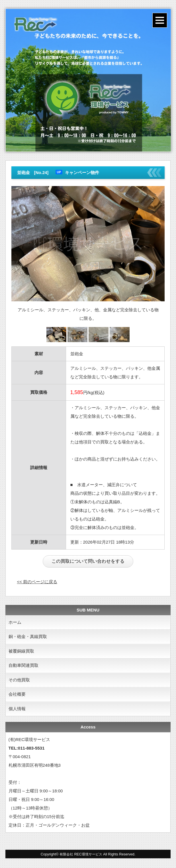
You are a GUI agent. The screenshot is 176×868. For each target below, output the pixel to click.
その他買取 (19, 681)
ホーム (15, 622)
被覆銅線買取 (21, 652)
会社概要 (17, 695)
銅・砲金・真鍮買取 (28, 637)
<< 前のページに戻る (37, 582)
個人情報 (17, 710)
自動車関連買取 (23, 666)
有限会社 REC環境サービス (81, 855)
